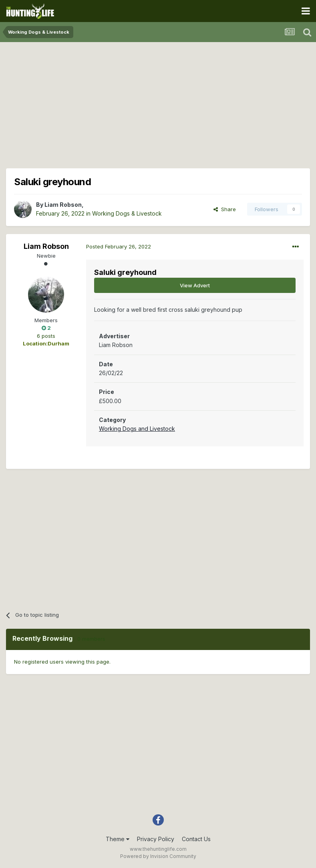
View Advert (195, 285)
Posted (119, 246)
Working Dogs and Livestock (137, 429)
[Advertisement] (158, 104)
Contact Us (196, 839)
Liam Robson (63, 205)
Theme (118, 839)
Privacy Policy (156, 839)
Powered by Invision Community (158, 856)
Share (225, 209)
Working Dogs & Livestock (127, 213)
